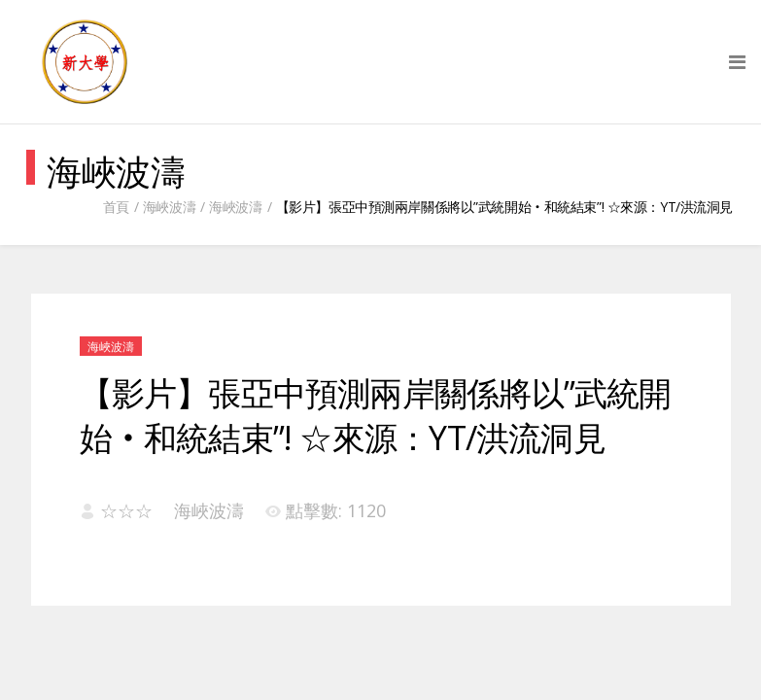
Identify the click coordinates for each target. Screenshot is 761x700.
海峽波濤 (169, 207)
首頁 (116, 207)
